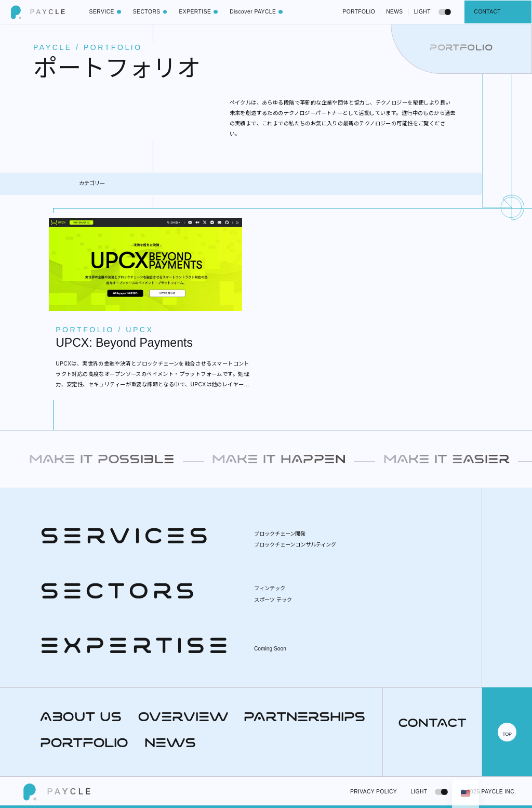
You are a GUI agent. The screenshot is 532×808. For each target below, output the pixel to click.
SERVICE (107, 12)
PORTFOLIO (359, 12)
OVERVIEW (183, 718)
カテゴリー (92, 183)
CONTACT (487, 12)
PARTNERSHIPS (304, 718)
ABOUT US (81, 718)
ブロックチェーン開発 (280, 534)
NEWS (394, 12)
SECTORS (152, 12)
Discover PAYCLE (258, 12)
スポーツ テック (273, 600)
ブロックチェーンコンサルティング (295, 545)
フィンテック (270, 588)
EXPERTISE (200, 12)
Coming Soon (270, 649)
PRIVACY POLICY (374, 792)
